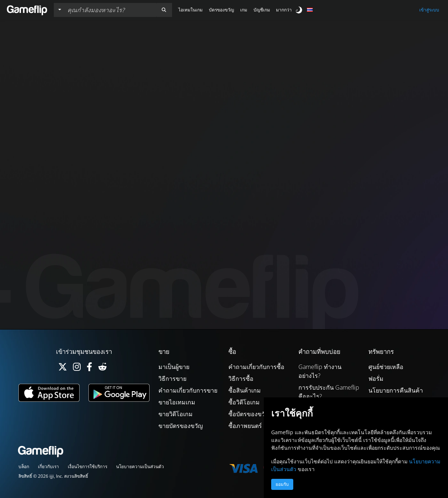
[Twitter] (63, 368)
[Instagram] (77, 368)
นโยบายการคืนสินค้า (396, 390)
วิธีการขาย (172, 379)
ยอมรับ (282, 484)
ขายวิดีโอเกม (176, 414)
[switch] (300, 10)
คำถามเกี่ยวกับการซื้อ (256, 367)
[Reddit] (102, 368)
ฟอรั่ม (376, 379)
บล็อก (24, 466)
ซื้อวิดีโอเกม (244, 402)
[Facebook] (89, 368)
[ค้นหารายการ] (110, 10)
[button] (164, 10)
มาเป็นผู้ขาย (174, 367)
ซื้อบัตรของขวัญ (249, 414)
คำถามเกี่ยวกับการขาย (188, 390)
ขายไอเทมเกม (177, 402)
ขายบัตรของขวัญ (181, 426)
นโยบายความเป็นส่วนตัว (140, 466)
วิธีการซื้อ (241, 379)
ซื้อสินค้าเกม (245, 390)
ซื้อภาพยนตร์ (245, 426)
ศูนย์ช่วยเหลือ (386, 367)
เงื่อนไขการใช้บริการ (87, 466)
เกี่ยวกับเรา (48, 466)
